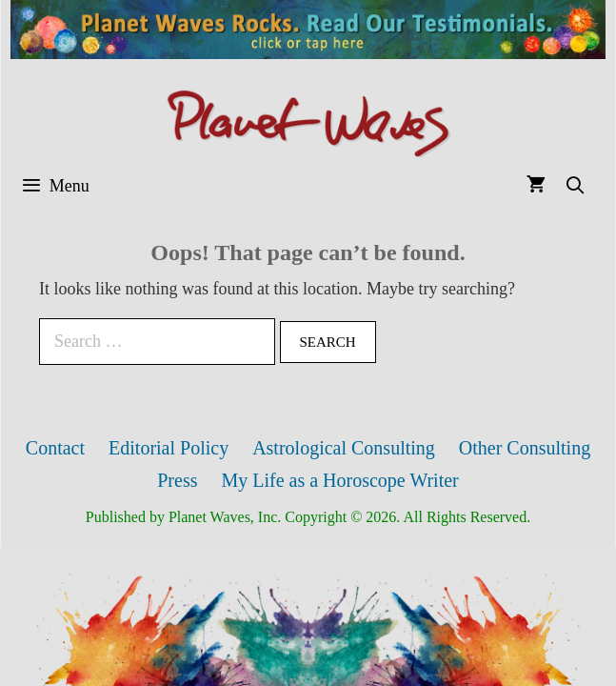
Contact (55, 448)
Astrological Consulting (344, 448)
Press (177, 480)
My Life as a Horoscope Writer (339, 480)
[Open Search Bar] (576, 186)
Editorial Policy (169, 448)
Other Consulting (525, 448)
